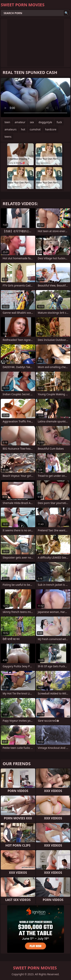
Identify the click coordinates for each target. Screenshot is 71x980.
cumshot (35, 129)
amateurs (11, 129)
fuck (59, 122)
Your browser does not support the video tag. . (35, 98)
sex (32, 122)
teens (8, 137)
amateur (20, 122)
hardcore (51, 129)
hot (23, 129)
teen (7, 122)
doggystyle (45, 122)
